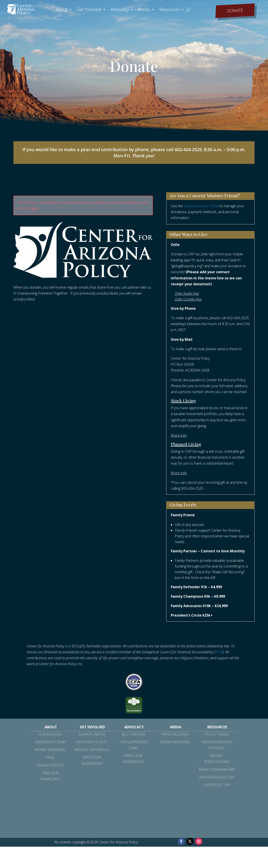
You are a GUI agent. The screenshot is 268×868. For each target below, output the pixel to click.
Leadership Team (50, 742)
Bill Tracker (133, 734)
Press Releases (175, 734)
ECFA (219, 652)
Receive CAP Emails (92, 750)
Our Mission (50, 734)
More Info (179, 435)
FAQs (50, 757)
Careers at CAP (217, 785)
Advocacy (120, 10)
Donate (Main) (92, 734)
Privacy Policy (50, 765)
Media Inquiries (175, 742)
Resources (169, 10)
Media (144, 10)
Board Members (50, 750)
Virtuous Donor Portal (201, 206)
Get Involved (89, 10)
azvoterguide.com (217, 777)
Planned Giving (186, 444)
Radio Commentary (217, 769)
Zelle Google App (188, 299)
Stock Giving (183, 400)
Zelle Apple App (187, 293)
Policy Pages (217, 734)
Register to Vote (92, 742)
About (62, 10)
